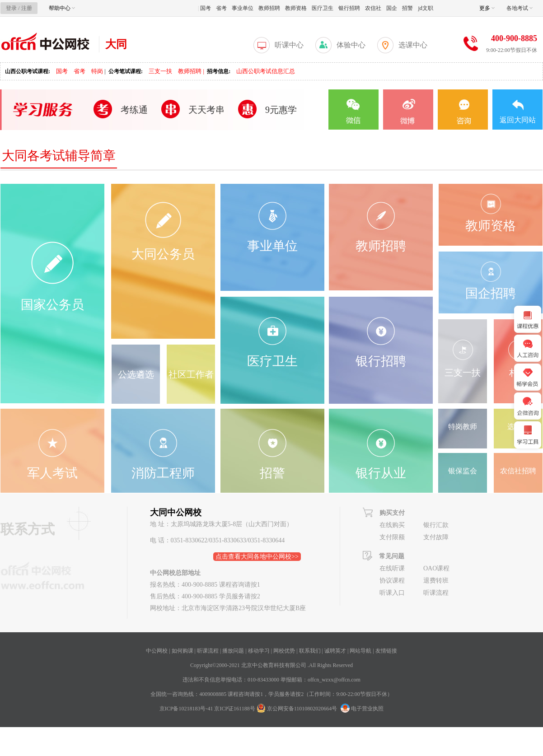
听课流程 (436, 593)
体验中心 (351, 45)
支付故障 (436, 537)
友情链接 (386, 651)
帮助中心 (62, 8)
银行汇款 (436, 525)
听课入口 (392, 593)
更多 (487, 8)
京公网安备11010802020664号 (302, 709)
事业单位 (243, 8)
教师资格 (296, 8)
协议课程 (392, 581)
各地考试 (520, 8)
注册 (27, 8)
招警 (407, 8)
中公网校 (157, 651)
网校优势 (284, 651)
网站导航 (360, 651)
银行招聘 (349, 8)
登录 (11, 8)
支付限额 (392, 537)
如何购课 (183, 651)
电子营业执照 (362, 709)
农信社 (373, 8)
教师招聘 (269, 8)
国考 (206, 8)
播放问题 (233, 651)
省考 (221, 8)
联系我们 (310, 651)
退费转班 (436, 581)
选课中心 (413, 45)
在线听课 (392, 568)
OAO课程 (436, 568)
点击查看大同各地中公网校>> (257, 557)
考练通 (134, 110)
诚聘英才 (335, 651)
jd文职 (425, 8)
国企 (392, 8)
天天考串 (206, 110)
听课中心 (289, 45)
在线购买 (392, 525)
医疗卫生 (323, 8)
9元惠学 (281, 110)
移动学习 (259, 651)
